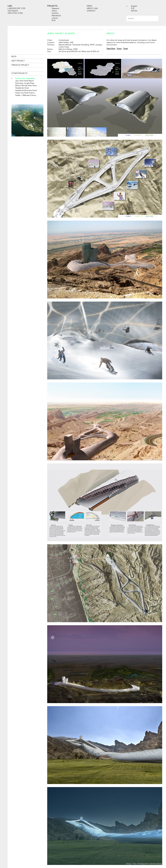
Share (119, 49)
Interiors (55, 13)
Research (56, 8)
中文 (133, 8)
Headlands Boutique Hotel (26, 90)
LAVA (10, 6)
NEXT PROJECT (18, 61)
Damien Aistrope (156, 864)
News (89, 6)
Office (54, 11)
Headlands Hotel (22, 88)
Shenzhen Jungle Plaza (25, 83)
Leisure (55, 18)
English (134, 6)
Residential (56, 16)
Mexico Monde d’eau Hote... (26, 86)
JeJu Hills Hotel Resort (25, 81)
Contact (91, 11)
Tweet (125, 49)
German (134, 11)
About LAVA (92, 8)
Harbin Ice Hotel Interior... (26, 93)
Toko (134, 864)
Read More (111, 49)
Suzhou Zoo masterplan (25, 78)
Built (54, 20)
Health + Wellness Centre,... (26, 95)
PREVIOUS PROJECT (20, 65)
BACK (14, 56)
